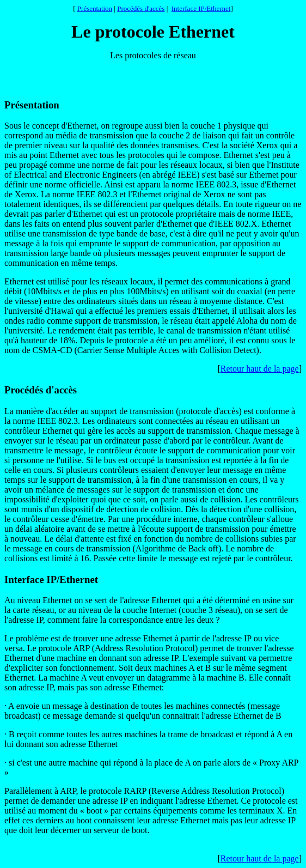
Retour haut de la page (260, 369)
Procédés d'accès (141, 8)
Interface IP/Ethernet (201, 8)
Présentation (95, 8)
